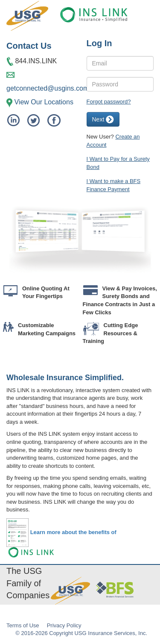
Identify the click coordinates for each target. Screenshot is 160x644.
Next (103, 120)
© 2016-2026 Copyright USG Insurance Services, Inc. (81, 633)
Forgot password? (109, 102)
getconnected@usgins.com (48, 88)
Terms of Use (23, 625)
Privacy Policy (64, 625)
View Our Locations (44, 102)
